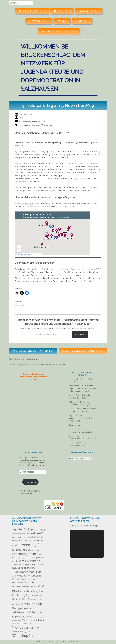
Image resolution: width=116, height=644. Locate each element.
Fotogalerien (89, 281)
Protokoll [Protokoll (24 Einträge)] (21, 599)
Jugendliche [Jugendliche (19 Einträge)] (26, 568)
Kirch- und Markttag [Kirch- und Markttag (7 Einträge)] (31, 580)
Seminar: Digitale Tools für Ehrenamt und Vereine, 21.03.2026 (82, 437)
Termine (62, 21)
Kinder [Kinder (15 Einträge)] (17, 579)
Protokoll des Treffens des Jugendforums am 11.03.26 (80, 403)
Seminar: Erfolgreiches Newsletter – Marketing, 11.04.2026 (82, 410)
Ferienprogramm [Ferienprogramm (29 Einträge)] (27, 554)
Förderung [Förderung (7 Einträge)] (17, 558)
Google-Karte (27, 204)
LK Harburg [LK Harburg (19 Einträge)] (21, 595)
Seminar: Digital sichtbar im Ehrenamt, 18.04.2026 (79, 397)
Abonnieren (80, 334)
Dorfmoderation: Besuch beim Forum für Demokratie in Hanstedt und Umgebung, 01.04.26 (82, 388)
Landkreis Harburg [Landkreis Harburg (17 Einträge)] (30, 591)
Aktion (22, 125)
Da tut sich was (75, 425)
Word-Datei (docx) (66, 272)
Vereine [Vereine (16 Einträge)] (19, 624)
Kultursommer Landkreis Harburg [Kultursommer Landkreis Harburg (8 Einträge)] (25, 587)
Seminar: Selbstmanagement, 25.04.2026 (80, 380)
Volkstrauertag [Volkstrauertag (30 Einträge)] (25, 627)
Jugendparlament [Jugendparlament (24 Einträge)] (26, 572)
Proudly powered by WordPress (47, 641)
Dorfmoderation (88, 11)
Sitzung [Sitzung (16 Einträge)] (23, 617)
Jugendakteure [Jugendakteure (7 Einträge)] (27, 558)
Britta (21, 118)
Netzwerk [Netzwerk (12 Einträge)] (37, 595)
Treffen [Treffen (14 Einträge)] (28, 620)
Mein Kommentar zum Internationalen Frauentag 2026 (81, 431)
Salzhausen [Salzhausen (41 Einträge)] (31, 604)
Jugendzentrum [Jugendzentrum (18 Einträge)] (23, 576)
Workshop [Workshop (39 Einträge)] (23, 636)
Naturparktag (47, 125)
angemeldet (24, 365)
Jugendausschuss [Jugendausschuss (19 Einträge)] (28, 561)
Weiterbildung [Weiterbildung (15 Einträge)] (21, 631)
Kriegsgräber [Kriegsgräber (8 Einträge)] (18, 582)
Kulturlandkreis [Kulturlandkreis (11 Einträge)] (31, 582)
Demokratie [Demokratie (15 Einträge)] (24, 541)
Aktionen (23, 121)
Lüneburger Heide (33, 125)
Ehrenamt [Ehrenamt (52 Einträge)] (28, 545)
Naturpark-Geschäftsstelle (31, 278)
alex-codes (77, 641)
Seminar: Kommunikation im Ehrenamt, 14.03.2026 (80, 444)
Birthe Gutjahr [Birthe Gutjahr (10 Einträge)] (19, 537)
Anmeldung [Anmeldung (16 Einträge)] (35, 533)
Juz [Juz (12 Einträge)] (38, 576)
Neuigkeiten (32, 121)
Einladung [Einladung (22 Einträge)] (21, 550)
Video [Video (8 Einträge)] (28, 624)
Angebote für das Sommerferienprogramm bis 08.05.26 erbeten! (80, 418)
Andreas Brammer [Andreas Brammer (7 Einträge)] (19, 534)
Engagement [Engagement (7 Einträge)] (35, 550)
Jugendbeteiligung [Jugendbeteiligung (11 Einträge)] (22, 564)
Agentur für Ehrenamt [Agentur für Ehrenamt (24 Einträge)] (29, 529)
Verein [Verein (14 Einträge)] (39, 620)
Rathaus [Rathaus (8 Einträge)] (33, 600)
